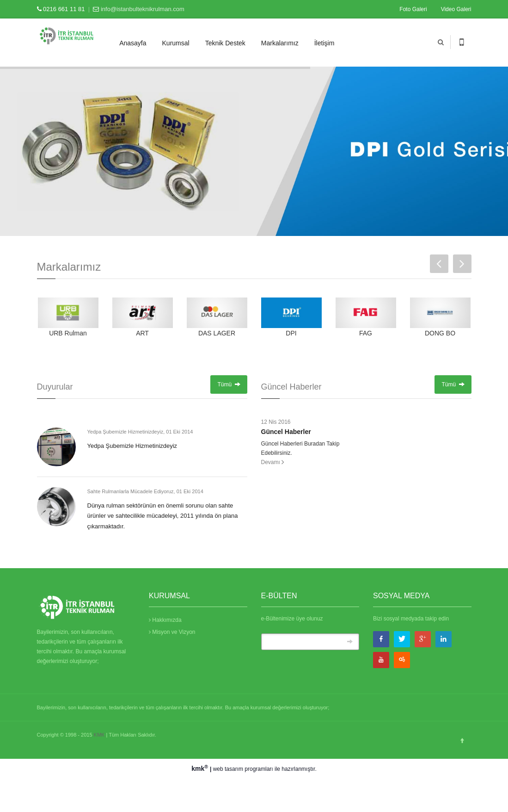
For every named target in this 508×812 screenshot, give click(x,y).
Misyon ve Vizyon (172, 632)
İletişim (324, 43)
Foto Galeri (413, 9)
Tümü (229, 384)
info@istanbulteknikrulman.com (143, 9)
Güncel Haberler (286, 432)
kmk (201, 769)
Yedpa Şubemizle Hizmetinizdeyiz (132, 446)
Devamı (273, 462)
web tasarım (228, 769)
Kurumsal (176, 43)
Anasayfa (133, 43)
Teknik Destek (225, 43)
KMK (99, 735)
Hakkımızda (165, 620)
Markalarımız (280, 43)
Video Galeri (456, 9)
